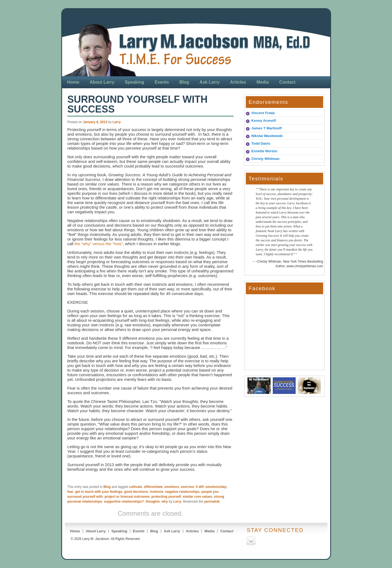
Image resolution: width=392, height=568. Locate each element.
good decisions (136, 492)
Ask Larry (210, 82)
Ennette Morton (264, 151)
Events (162, 82)
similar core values (197, 497)
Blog (184, 82)
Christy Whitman (265, 159)
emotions (172, 487)
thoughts (153, 502)
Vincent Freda (263, 113)
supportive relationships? (124, 502)
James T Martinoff (266, 128)
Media (263, 82)
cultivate (135, 487)
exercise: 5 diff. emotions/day (204, 487)
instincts (157, 492)
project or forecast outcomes (127, 497)
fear (70, 492)
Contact (287, 82)
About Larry (102, 82)
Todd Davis (261, 143)
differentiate (153, 487)
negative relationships (183, 492)
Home (73, 82)
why (165, 502)
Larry (117, 122)
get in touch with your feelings (99, 492)
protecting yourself (166, 497)
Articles (238, 82)
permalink (212, 502)
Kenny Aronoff (264, 121)
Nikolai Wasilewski (267, 136)
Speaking (135, 82)
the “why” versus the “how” (99, 244)
